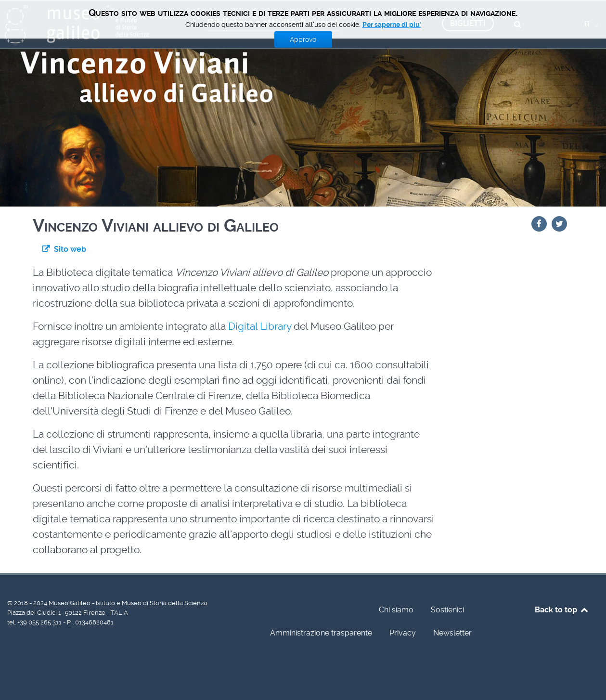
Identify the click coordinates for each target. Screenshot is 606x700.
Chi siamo (396, 610)
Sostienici (447, 610)
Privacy (403, 633)
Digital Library (261, 326)
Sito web (70, 249)
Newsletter (452, 633)
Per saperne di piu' (392, 25)
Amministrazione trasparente (321, 633)
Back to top (562, 610)
